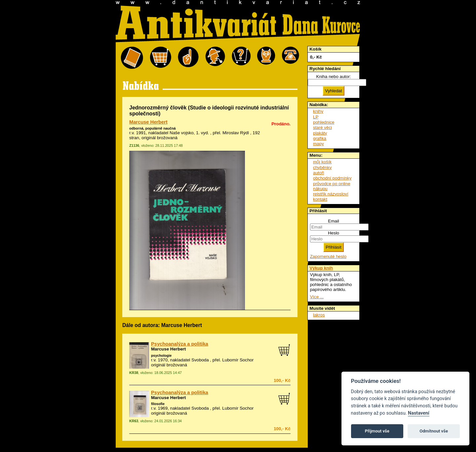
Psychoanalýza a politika (180, 344)
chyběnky (322, 167)
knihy (318, 111)
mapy (318, 144)
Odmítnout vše (434, 431)
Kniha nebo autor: (333, 77)
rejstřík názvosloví (331, 194)
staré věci (322, 127)
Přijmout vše (377, 431)
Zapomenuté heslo (328, 256)
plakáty (320, 133)
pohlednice (324, 122)
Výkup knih (321, 268)
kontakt (320, 199)
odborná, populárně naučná (152, 128)
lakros (319, 315)
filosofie (158, 404)
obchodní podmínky (332, 178)
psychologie (161, 355)
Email (333, 221)
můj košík (322, 162)
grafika (320, 138)
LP (316, 117)
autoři (318, 173)
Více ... (317, 297)
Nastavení (419, 413)
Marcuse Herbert (148, 122)
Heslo (334, 233)
